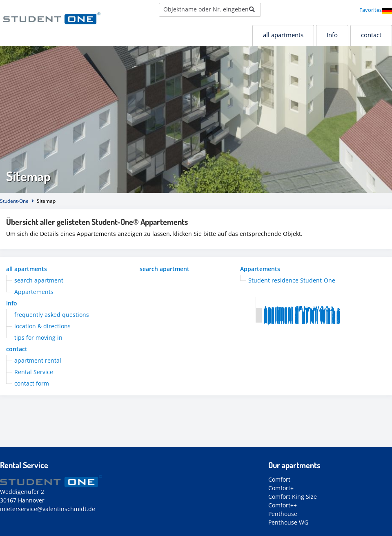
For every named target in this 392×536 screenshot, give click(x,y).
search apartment (165, 269)
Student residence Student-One (292, 280)
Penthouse (283, 514)
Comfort (279, 479)
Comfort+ (281, 488)
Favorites (371, 10)
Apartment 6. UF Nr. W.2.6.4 (302, 322)
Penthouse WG (288, 522)
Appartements (260, 269)
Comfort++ (283, 505)
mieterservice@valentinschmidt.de (48, 509)
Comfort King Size (293, 497)
